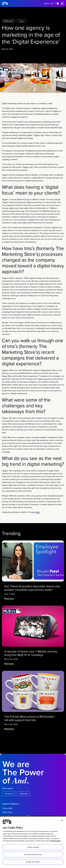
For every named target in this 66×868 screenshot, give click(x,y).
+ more (21, 135)
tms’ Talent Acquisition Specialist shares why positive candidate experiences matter (32, 700)
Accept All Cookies (33, 862)
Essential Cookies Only (33, 854)
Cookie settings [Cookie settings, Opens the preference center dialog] (33, 847)
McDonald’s (9, 135)
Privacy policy (56, 841)
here (38, 631)
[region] (33, 842)
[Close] (62, 820)
